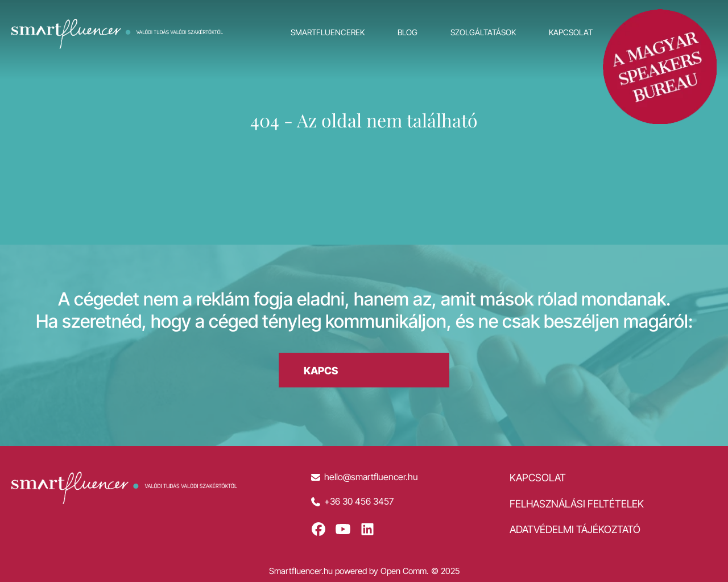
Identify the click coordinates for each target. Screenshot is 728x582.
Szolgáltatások (483, 32)
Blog (408, 32)
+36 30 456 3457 (359, 501)
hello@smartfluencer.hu (371, 477)
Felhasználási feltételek (577, 504)
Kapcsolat (571, 32)
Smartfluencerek (328, 32)
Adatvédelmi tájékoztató (575, 529)
